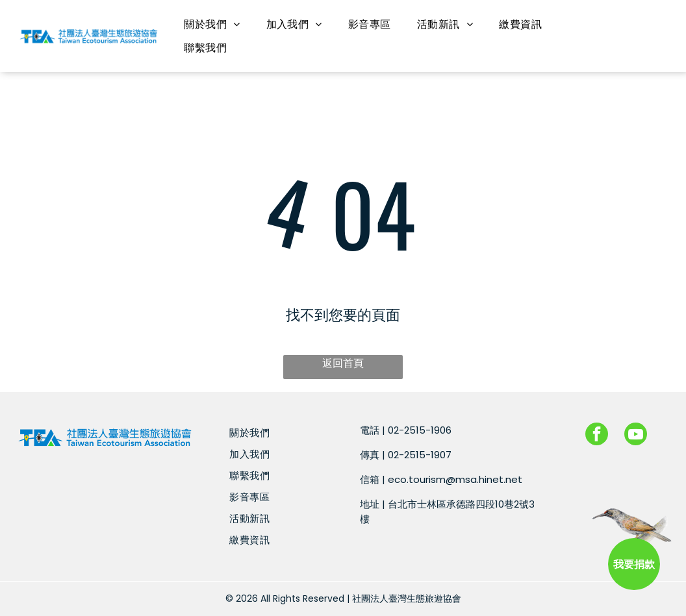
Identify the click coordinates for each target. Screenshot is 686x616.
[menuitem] (212, 24)
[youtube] (636, 436)
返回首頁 (343, 363)
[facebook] (597, 436)
